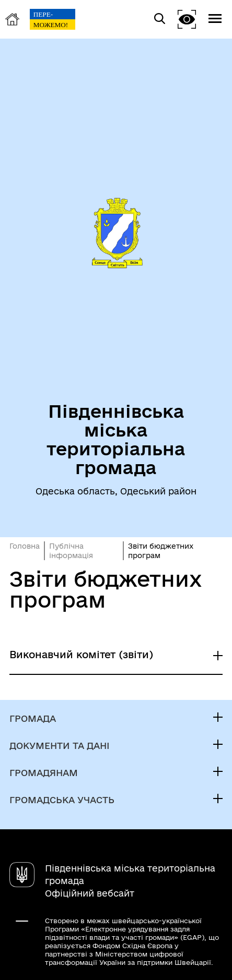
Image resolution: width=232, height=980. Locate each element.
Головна (25, 546)
